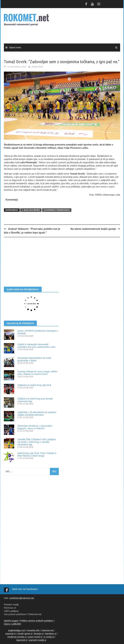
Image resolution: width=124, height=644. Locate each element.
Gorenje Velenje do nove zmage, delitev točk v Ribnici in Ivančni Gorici (37, 373)
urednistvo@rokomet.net (22, 598)
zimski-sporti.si (25, 634)
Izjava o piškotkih (13, 624)
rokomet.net (47, 630)
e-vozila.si (49, 637)
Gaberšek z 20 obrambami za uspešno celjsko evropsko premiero (37, 414)
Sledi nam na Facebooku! (25, 589)
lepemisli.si (22, 640)
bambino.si (51, 634)
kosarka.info (34, 630)
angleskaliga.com (17, 630)
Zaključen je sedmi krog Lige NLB (34, 385)
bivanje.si (39, 634)
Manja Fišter (37, 67)
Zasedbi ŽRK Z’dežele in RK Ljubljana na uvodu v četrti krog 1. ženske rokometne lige (37, 442)
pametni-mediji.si (38, 640)
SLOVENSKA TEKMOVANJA (57, 210)
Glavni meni (15, 48)
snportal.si (10, 634)
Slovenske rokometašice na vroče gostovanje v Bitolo (34, 359)
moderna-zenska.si (17, 637)
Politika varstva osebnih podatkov (37, 621)
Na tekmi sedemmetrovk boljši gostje (93, 229)
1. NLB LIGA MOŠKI (31, 210)
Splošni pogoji (11, 621)
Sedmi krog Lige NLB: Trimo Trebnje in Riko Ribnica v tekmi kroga (37, 454)
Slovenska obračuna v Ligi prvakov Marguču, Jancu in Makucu (35, 427)
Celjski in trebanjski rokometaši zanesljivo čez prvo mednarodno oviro (36, 346)
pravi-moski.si (35, 637)
